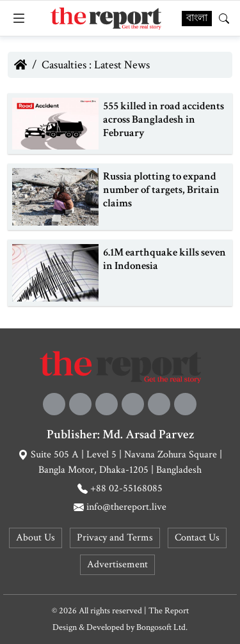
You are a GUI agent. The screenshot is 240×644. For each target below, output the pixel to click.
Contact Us (197, 538)
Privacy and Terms (115, 538)
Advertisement (117, 564)
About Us (36, 538)
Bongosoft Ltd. (162, 627)
